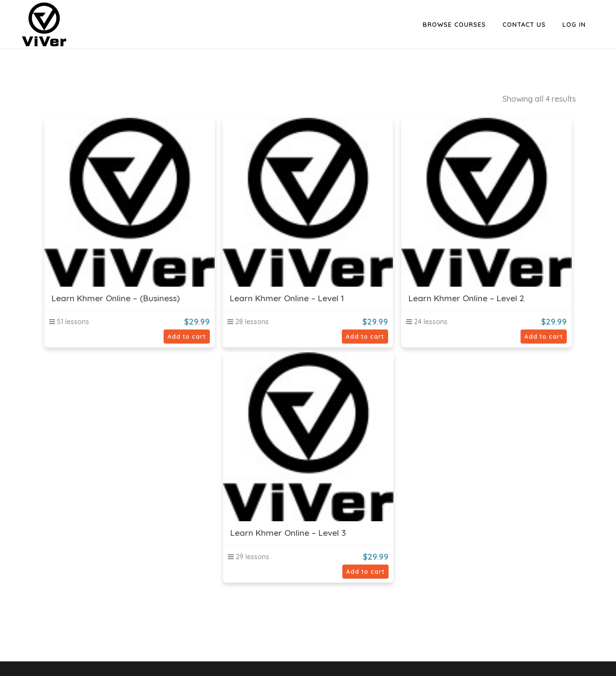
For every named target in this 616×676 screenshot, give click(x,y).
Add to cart (187, 337)
